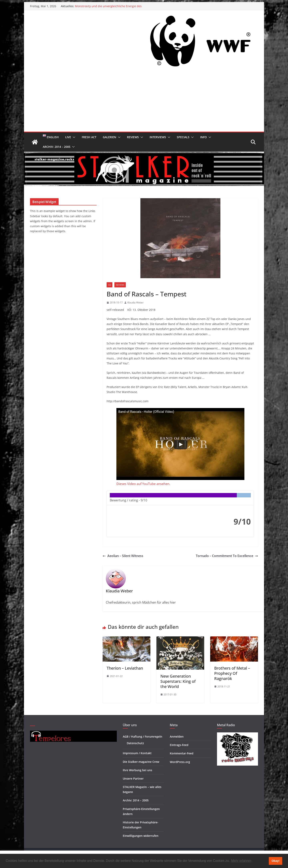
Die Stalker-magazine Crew (141, 762)
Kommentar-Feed (182, 753)
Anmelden (177, 736)
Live (68, 137)
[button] (73, 137)
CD (109, 285)
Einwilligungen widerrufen (141, 836)
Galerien (109, 137)
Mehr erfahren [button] (241, 861)
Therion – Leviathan (125, 668)
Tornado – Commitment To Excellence (227, 556)
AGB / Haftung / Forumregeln (142, 736)
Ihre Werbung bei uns (137, 770)
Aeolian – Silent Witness (123, 556)
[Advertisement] (144, 102)
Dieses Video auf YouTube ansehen (143, 484)
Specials (183, 137)
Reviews (133, 137)
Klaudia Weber (135, 302)
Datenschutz (135, 743)
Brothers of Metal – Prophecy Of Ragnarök (232, 673)
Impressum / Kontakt (137, 753)
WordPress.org (180, 762)
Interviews (158, 137)
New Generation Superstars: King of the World (178, 681)
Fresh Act (89, 137)
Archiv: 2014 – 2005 (57, 147)
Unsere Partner (133, 778)
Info (203, 137)
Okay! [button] (276, 861)
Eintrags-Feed (179, 745)
